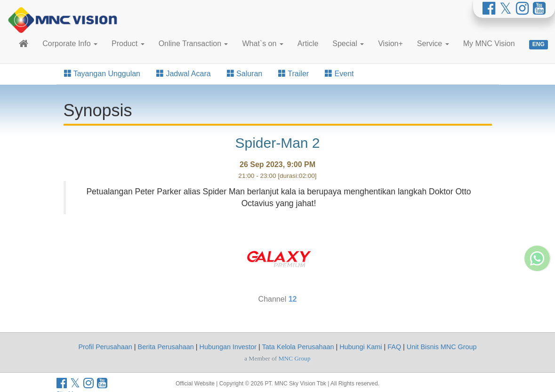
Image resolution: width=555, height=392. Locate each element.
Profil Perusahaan (105, 347)
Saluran (245, 74)
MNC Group (295, 358)
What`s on (262, 44)
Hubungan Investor (228, 347)
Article (308, 44)
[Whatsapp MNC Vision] (537, 305)
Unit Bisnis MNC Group (442, 347)
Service (433, 44)
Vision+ (390, 44)
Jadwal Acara (184, 74)
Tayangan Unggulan (102, 74)
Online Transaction (193, 44)
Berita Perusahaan (166, 347)
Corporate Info (70, 44)
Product (128, 44)
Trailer (294, 74)
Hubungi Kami (361, 347)
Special (348, 44)
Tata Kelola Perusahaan (298, 347)
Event (339, 74)
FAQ (394, 347)
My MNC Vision (489, 44)
